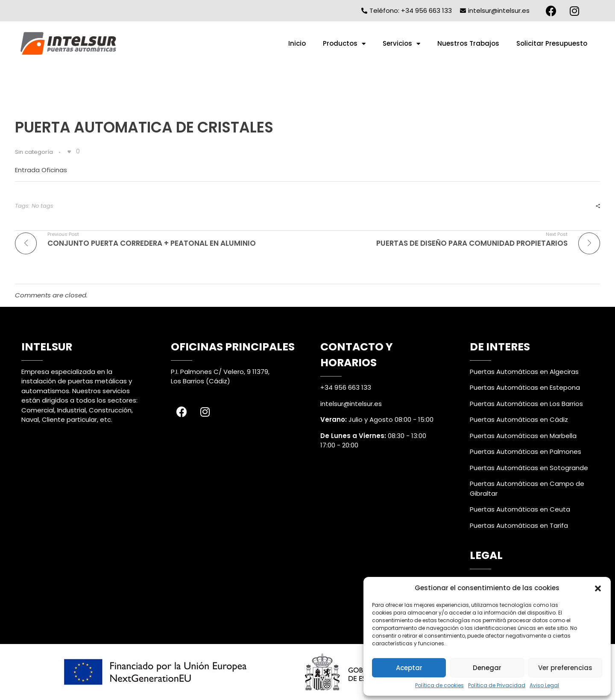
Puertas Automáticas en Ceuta (520, 509)
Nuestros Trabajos (468, 43)
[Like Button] (69, 152)
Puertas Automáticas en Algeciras (524, 372)
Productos (344, 44)
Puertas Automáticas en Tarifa (519, 525)
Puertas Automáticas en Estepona (525, 387)
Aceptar (409, 668)
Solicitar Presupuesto (552, 43)
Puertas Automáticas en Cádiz (519, 419)
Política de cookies (439, 685)
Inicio (297, 43)
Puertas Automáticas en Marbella (523, 436)
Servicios (401, 44)
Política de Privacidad (497, 685)
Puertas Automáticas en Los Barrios (526, 404)
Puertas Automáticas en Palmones (526, 451)
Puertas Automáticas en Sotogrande (529, 468)
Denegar (487, 668)
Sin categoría (34, 152)
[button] (598, 588)
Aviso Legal (544, 685)
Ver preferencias (565, 668)
